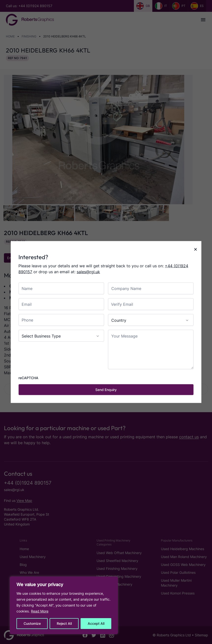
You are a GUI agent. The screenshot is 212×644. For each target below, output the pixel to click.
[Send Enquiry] (106, 390)
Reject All (64, 623)
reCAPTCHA (28, 378)
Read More (40, 611)
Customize (32, 623)
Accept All (96, 623)
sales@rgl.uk (88, 272)
